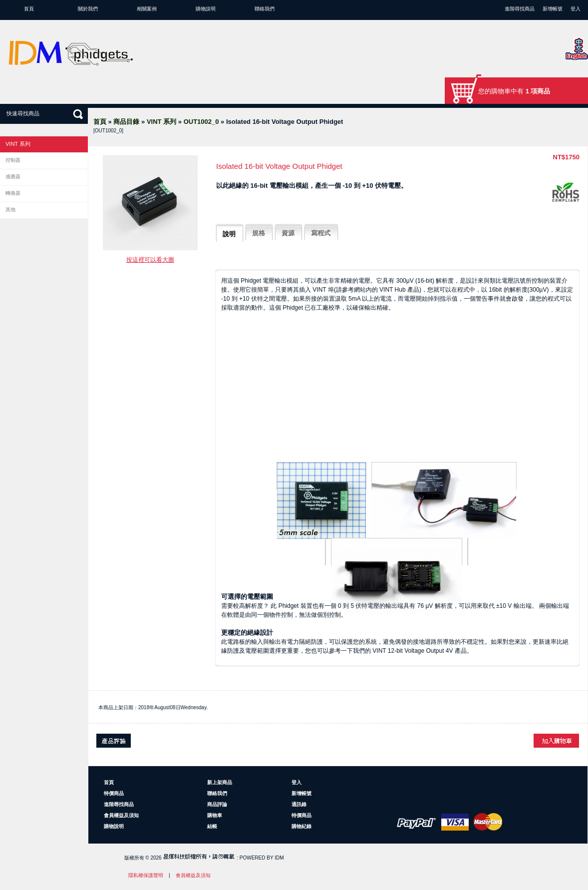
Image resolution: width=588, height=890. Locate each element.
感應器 (13, 177)
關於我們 (88, 9)
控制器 (13, 160)
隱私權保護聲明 (146, 875)
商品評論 (217, 804)
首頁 (29, 9)
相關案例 (147, 9)
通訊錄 (299, 804)
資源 (288, 233)
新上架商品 (220, 782)
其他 (10, 210)
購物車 (215, 815)
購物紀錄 (301, 826)
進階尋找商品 (520, 9)
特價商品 (114, 793)
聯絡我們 (265, 9)
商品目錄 (126, 122)
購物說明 (206, 9)
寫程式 (321, 233)
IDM (279, 858)
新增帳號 (553, 9)
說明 (229, 234)
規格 (259, 233)
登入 (576, 9)
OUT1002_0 (201, 122)
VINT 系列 (161, 122)
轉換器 (13, 193)
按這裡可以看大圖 (150, 260)
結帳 (212, 826)
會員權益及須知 (121, 815)
